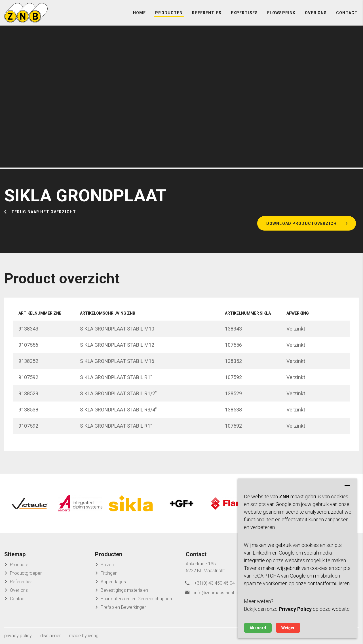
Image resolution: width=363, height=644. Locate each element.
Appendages (113, 581)
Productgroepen (26, 573)
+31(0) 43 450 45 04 (215, 582)
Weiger (288, 628)
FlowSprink (281, 17)
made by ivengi (84, 635)
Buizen (107, 564)
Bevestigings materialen (124, 590)
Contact (347, 17)
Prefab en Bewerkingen (124, 607)
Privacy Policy (295, 609)
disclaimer (50, 635)
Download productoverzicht (303, 232)
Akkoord (258, 628)
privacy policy (18, 635)
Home (139, 17)
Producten (169, 17)
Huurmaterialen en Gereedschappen (136, 598)
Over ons (316, 17)
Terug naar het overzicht (44, 220)
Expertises (244, 17)
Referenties (207, 17)
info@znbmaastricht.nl (216, 591)
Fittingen (109, 573)
